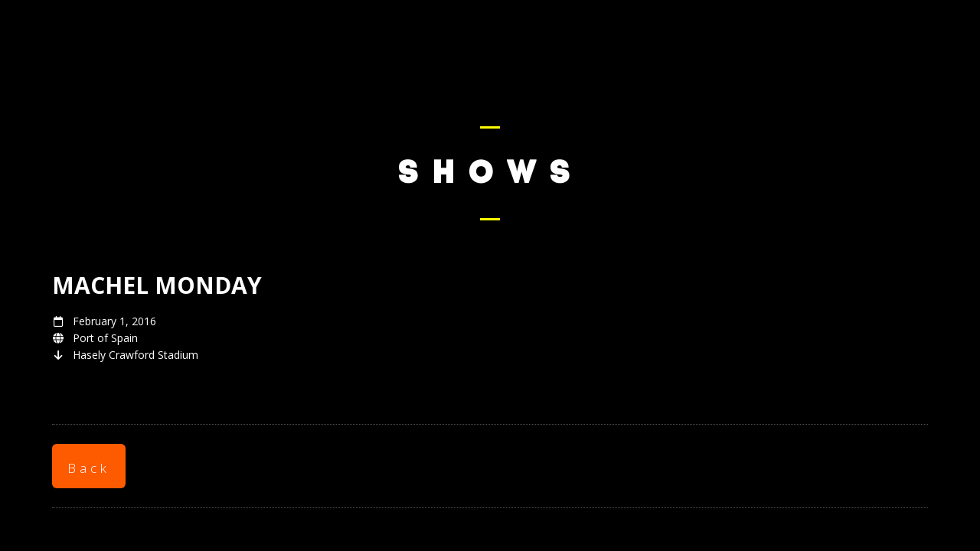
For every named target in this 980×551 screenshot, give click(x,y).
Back (89, 468)
